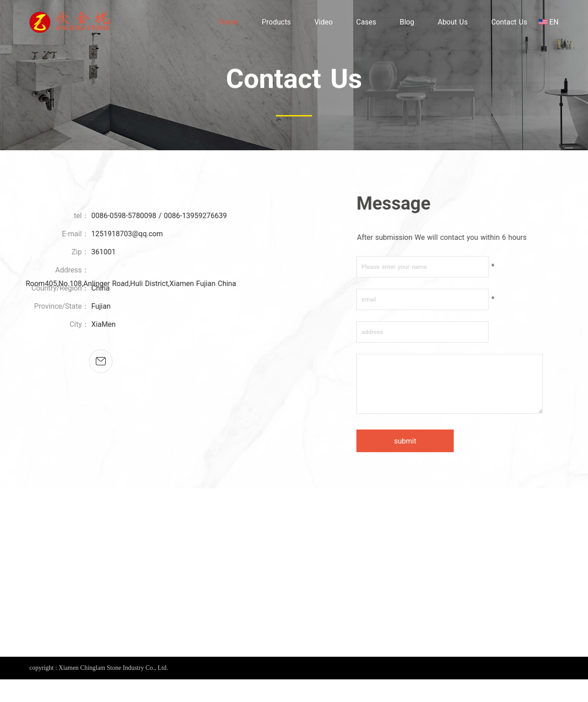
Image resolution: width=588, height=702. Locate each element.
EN (554, 23)
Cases (366, 23)
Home (229, 23)
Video (324, 23)
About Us (453, 23)
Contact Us (509, 23)
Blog (407, 23)
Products (276, 23)
